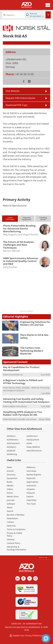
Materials (31, 478)
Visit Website (13, 91)
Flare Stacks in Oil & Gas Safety (34, 336)
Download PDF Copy (16, 105)
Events (10, 493)
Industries (31, 486)
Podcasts (31, 493)
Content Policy (13, 543)
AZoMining (12, 454)
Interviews (31, 471)
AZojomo (31, 489)
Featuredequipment (27, 218)
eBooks (10, 486)
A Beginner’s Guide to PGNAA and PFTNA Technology (23, 382)
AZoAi (29, 443)
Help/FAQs (32, 500)
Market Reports (34, 475)
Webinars (31, 467)
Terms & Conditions (16, 529)
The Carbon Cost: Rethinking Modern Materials (32, 351)
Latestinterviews (10, 218)
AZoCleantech (13, 443)
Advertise (11, 526)
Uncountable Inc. (16, 375)
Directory (11, 475)
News (9, 467)
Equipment (12, 478)
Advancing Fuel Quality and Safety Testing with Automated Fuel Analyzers (26, 400)
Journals (11, 500)
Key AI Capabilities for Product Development (21, 369)
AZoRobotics (13, 440)
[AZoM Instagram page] (35, 578)
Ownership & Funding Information (17, 548)
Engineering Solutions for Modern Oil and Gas (35, 323)
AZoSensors (32, 436)
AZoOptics (12, 447)
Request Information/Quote (20, 98)
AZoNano (11, 436)
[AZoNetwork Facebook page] (23, 578)
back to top (44, 557)
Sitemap (11, 539)
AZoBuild (11, 451)
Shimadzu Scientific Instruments (22, 419)
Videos (10, 489)
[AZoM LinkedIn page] (18, 578)
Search (10, 511)
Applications (32, 482)
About (10, 507)
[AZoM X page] (30, 578)
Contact (10, 522)
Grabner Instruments (18, 406)
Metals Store (13, 496)
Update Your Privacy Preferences (26, 636)
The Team (31, 504)
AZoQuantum (33, 440)
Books (10, 482)
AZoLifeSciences (34, 451)
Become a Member (16, 515)
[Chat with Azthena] (46, 638)
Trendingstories (43, 218)
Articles (10, 471)
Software (11, 504)
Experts (30, 496)
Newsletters (12, 518)
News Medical (33, 447)
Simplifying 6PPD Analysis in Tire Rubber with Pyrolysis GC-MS (22, 413)
